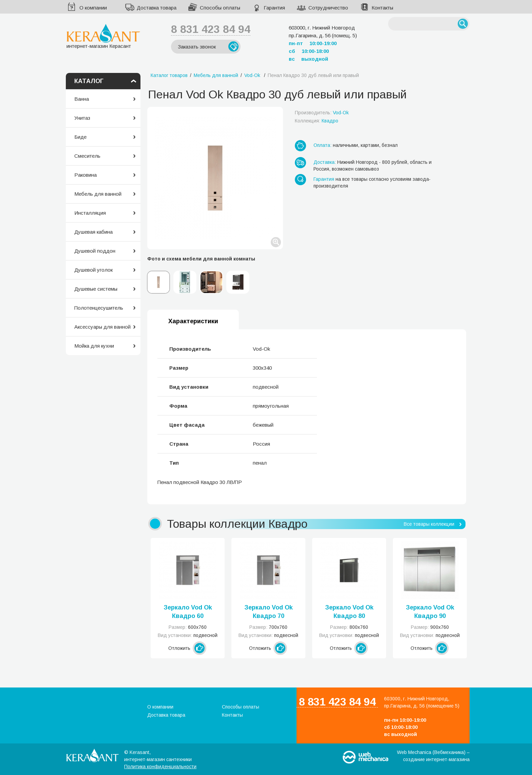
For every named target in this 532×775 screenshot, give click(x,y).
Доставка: (325, 162)
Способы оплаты (220, 8)
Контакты (382, 8)
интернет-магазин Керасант (103, 36)
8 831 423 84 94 (211, 29)
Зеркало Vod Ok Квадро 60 (188, 612)
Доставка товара (157, 8)
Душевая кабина (93, 232)
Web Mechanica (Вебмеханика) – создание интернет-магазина (433, 756)
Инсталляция (90, 213)
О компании (93, 8)
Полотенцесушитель (99, 308)
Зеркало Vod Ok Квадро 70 (269, 612)
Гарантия (274, 8)
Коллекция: (317, 121)
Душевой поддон (95, 251)
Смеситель (87, 156)
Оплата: (322, 145)
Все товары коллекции (429, 524)
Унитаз (82, 118)
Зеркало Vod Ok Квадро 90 (430, 612)
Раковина (85, 175)
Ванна (82, 99)
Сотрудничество (328, 8)
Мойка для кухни (94, 346)
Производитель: (322, 113)
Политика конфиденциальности (160, 767)
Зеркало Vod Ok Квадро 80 (349, 612)
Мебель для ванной (98, 194)
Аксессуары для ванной (102, 327)
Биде (80, 137)
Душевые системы (96, 289)
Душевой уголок (93, 270)
